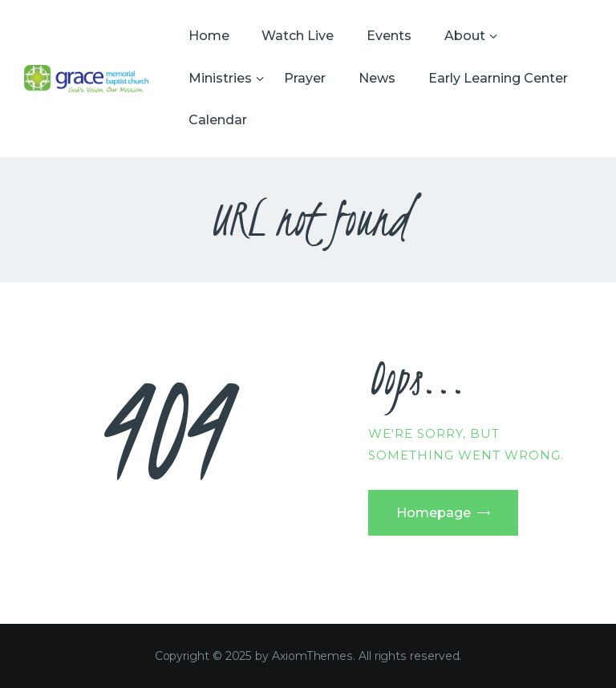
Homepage (434, 513)
